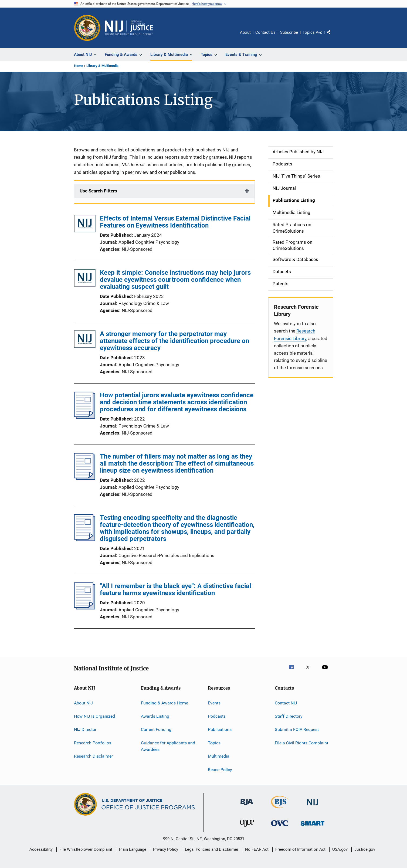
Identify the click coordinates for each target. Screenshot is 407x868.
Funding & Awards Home (165, 703)
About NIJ (83, 703)
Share (333, 36)
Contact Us (265, 32)
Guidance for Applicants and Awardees (168, 746)
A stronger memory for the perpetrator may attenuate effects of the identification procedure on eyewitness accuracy (174, 341)
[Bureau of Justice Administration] (247, 806)
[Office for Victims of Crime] (280, 827)
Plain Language (133, 849)
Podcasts (217, 716)
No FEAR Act (257, 849)
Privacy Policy (166, 849)
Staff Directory (289, 716)
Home (79, 66)
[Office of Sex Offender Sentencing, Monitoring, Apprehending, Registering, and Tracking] (313, 827)
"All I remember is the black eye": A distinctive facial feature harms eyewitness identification (175, 589)
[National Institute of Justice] (313, 806)
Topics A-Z (312, 32)
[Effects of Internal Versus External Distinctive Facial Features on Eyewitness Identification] (85, 225)
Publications (220, 729)
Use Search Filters (98, 191)
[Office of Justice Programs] (87, 28)
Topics (214, 743)
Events (214, 703)
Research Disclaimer (93, 756)
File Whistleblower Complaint (86, 849)
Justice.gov (365, 849)
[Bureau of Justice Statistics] (280, 809)
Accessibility (41, 849)
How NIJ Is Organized (94, 716)
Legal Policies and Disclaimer (212, 849)
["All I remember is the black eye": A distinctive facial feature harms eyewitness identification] (85, 608)
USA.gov (340, 849)
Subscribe (289, 32)
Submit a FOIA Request (297, 729)
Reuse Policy (220, 769)
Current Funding (156, 729)
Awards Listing (155, 716)
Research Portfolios (93, 743)
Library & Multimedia (102, 66)
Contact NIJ (286, 703)
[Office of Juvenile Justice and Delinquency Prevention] (247, 828)
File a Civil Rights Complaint (301, 743)
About (245, 32)
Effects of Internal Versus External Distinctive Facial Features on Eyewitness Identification (175, 222)
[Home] (129, 28)
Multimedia (219, 756)
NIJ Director (85, 729)
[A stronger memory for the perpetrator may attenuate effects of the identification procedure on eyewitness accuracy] (85, 340)
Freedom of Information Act (300, 849)
